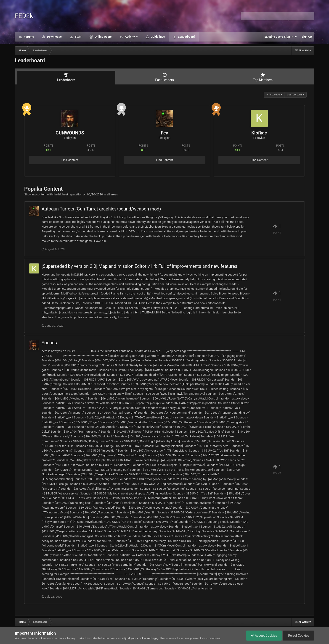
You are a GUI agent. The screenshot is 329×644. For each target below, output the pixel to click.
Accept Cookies (264, 636)
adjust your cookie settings (139, 638)
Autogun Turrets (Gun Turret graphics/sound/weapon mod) (101, 209)
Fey (164, 133)
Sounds (49, 343)
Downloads (54, 37)
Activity (130, 37)
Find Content (70, 160)
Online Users (103, 37)
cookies (41, 638)
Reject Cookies (298, 636)
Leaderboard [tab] (66, 77)
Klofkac (259, 133)
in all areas (274, 95)
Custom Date (296, 95)
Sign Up (307, 37)
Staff (78, 37)
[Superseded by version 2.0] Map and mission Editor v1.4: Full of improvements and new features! (140, 266)
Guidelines (157, 37)
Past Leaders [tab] (164, 77)
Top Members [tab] (263, 77)
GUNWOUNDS (70, 133)
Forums (29, 37)
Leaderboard (186, 37)
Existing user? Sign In (281, 37)
